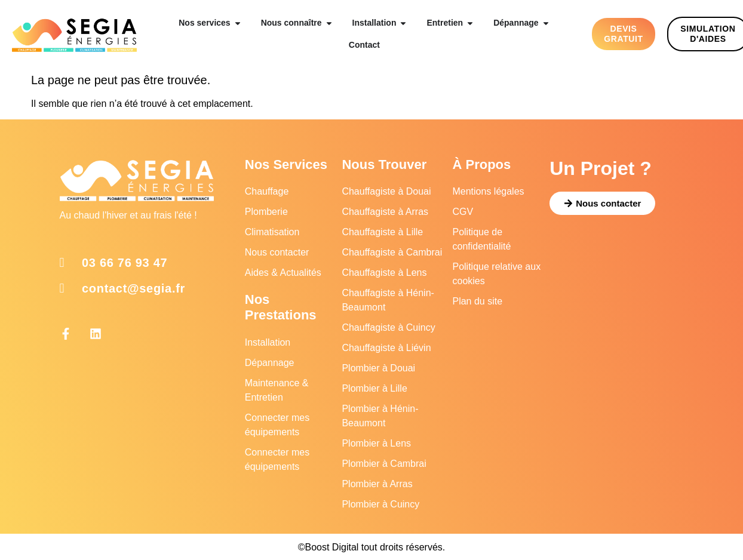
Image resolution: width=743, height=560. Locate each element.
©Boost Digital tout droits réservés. (372, 547)
